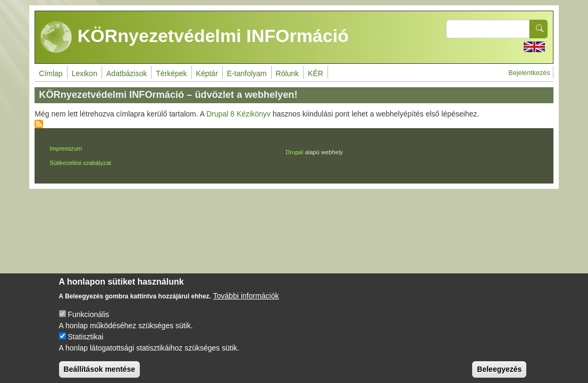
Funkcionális (88, 322)
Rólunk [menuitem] (288, 73)
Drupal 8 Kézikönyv (238, 114)
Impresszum (66, 148)
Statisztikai (85, 345)
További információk (246, 304)
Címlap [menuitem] (51, 73)
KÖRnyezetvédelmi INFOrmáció (195, 37)
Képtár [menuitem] (207, 73)
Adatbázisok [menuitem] (127, 73)
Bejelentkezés (529, 73)
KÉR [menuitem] (316, 73)
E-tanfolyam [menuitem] (247, 73)
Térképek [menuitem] (171, 73)
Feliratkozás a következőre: (39, 124)
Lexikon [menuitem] (85, 73)
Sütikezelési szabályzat (80, 163)
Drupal (294, 152)
